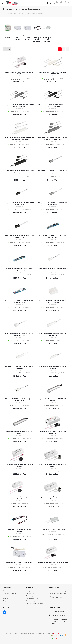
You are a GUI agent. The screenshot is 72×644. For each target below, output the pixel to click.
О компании (7, 591)
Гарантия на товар (32, 598)
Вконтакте (5, 612)
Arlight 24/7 (30, 588)
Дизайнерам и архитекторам (58, 591)
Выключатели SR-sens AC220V (27, 38)
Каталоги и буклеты (32, 601)
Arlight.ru (56, 633)
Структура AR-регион (10, 593)
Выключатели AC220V (8, 37)
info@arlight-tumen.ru (59, 615)
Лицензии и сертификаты (11, 601)
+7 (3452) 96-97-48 (58, 611)
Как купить (29, 591)
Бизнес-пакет (54, 588)
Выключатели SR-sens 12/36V (18, 38)
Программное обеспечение (35, 603)
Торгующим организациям (58, 593)
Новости (6, 598)
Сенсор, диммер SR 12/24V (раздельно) (37, 39)
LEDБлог (5, 596)
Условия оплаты (31, 593)
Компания (7, 588)
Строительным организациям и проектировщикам (59, 597)
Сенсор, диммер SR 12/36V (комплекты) (47, 39)
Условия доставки (32, 596)
